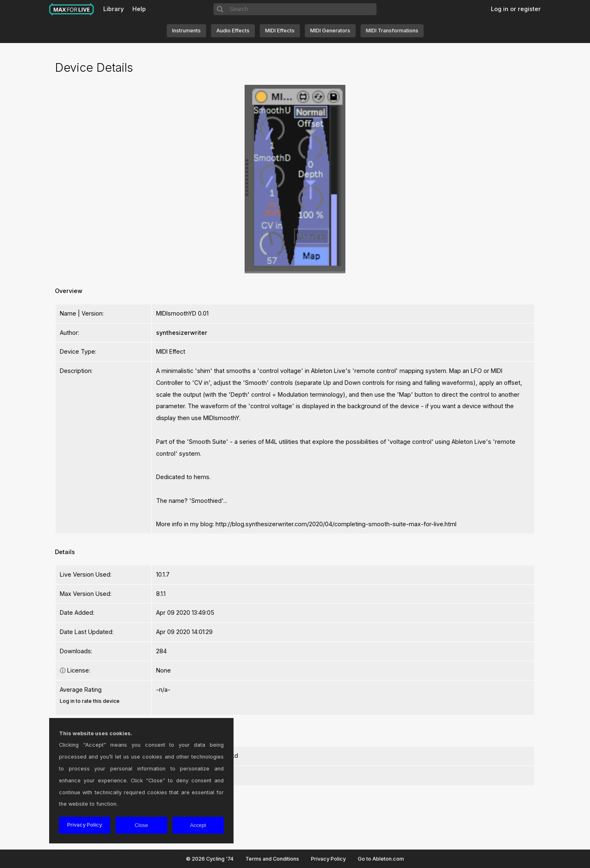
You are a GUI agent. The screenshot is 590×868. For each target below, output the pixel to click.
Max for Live (72, 9)
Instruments (186, 31)
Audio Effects (233, 31)
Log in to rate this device (90, 701)
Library (113, 9)
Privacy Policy (328, 859)
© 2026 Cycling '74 (210, 859)
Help (139, 9)
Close (142, 825)
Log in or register (516, 9)
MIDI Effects (280, 31)
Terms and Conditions (272, 859)
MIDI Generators (330, 31)
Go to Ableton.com (381, 859)
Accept (198, 825)
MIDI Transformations (392, 31)
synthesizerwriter (182, 333)
